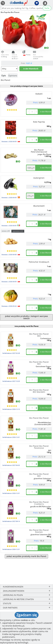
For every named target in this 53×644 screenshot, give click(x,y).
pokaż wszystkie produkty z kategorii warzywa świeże (26, 317)
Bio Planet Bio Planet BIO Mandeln (39, 391)
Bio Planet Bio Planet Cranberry (39, 503)
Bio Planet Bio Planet (39, 418)
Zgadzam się (27, 615)
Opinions (13, 76)
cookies (24, 620)
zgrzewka (18, 231)
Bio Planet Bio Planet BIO (39, 335)
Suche (47, 8)
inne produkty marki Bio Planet (26, 326)
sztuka (6, 231)
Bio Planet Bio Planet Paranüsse (39, 447)
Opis (4, 76)
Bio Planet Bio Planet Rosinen (39, 531)
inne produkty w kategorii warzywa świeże (27, 86)
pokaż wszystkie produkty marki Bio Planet (26, 556)
